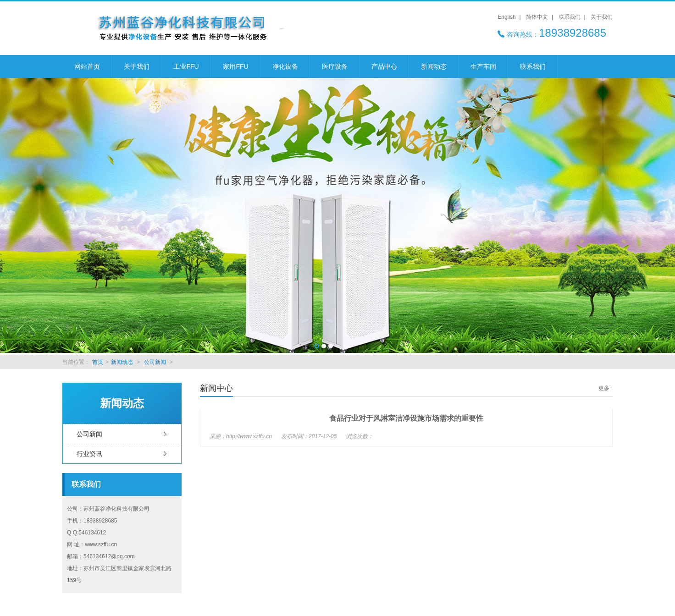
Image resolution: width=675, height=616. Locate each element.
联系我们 (570, 17)
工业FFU (186, 66)
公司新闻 (155, 362)
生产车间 (483, 66)
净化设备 (285, 66)
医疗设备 (335, 66)
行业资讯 (89, 454)
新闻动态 (434, 66)
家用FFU (235, 66)
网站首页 (87, 66)
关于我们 (602, 17)
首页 (98, 362)
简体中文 (537, 17)
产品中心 (384, 66)
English (506, 17)
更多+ (606, 388)
